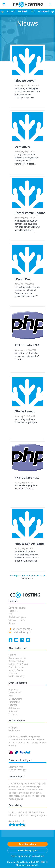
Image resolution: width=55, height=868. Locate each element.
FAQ (33, 11)
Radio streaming (17, 676)
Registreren (14, 730)
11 (38, 575)
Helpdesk (23, 11)
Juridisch (13, 711)
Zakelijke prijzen (27, 844)
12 (41, 575)
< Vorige (14, 575)
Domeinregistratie (17, 658)
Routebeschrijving (17, 617)
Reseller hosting (16, 661)
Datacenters (15, 708)
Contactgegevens (17, 608)
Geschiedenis (15, 693)
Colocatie (13, 673)
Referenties (14, 702)
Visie (11, 696)
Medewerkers (15, 699)
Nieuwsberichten (17, 620)
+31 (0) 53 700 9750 (22, 629)
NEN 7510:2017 (16, 767)
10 (35, 575)
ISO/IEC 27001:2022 (18, 770)
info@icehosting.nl (22, 632)
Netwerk (13, 705)
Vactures (13, 714)
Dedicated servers (17, 667)
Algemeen (14, 690)
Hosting (12, 655)
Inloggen (13, 727)
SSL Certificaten (16, 670)
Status (12, 623)
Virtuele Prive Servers (19, 664)
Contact (11, 11)
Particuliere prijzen (27, 850)
